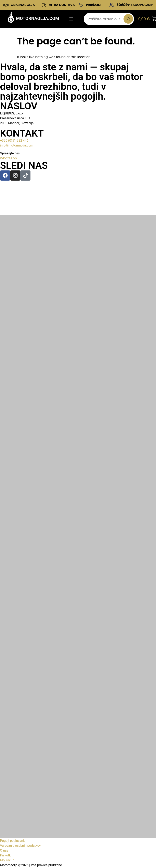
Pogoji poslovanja (13, 841)
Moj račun (7, 861)
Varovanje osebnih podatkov (20, 846)
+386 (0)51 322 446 (14, 141)
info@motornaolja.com (17, 146)
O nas (4, 851)
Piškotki (6, 856)
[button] (71, 19)
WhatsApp (8, 159)
